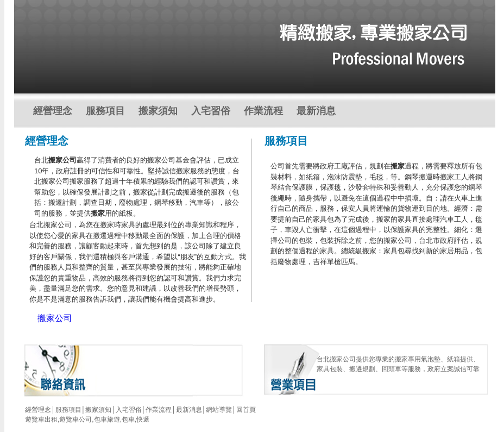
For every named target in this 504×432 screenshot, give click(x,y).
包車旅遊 (107, 420)
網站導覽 (219, 410)
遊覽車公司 (75, 420)
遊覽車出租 (41, 420)
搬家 (398, 166)
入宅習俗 (211, 111)
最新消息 (316, 111)
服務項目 (105, 111)
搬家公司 (62, 160)
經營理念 (53, 111)
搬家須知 (158, 111)
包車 (128, 420)
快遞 (143, 420)
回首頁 (246, 410)
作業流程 (263, 111)
